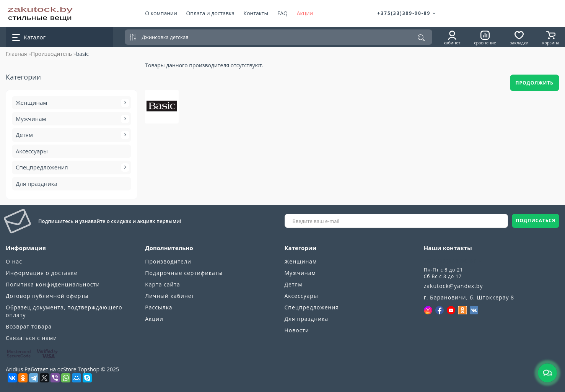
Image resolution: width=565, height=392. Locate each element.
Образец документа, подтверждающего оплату (64, 311)
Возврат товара (29, 326)
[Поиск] (421, 38)
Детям (72, 135)
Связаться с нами (31, 338)
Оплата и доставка (210, 13)
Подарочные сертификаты (184, 273)
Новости (297, 330)
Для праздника (37, 184)
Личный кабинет (170, 296)
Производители (168, 261)
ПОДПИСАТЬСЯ (536, 220)
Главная (16, 54)
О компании (161, 13)
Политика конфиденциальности (53, 284)
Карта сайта (163, 284)
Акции (305, 13)
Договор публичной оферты (47, 296)
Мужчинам (72, 119)
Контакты (256, 13)
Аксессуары (32, 151)
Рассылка (159, 307)
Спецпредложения (72, 168)
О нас (14, 261)
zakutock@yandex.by (453, 286)
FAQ (282, 13)
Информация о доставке (42, 273)
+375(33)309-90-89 (407, 13)
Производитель (51, 54)
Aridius (14, 369)
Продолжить (535, 83)
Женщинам (72, 103)
